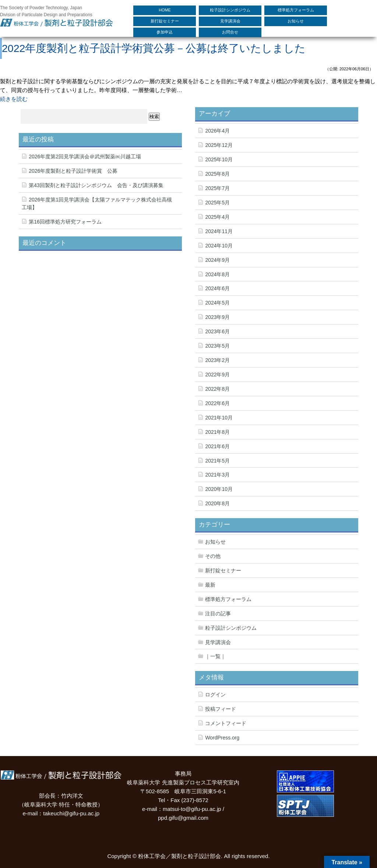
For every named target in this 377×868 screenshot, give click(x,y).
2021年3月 (217, 475)
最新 (210, 585)
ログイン (215, 695)
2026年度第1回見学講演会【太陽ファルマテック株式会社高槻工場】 (97, 203)
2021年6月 (217, 446)
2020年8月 (217, 503)
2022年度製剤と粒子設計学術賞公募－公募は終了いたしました (154, 48)
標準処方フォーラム (296, 10)
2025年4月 (217, 217)
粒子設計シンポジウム (230, 10)
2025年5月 (217, 203)
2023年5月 (217, 346)
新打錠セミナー (165, 21)
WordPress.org (222, 738)
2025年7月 (217, 188)
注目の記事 (218, 614)
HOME (165, 10)
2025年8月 (217, 174)
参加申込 (165, 32)
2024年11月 (219, 231)
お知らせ (296, 21)
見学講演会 (230, 21)
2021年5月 (217, 461)
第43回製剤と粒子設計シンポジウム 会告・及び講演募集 (96, 185)
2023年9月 (217, 317)
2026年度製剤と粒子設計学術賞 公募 (73, 171)
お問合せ (230, 32)
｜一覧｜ (215, 656)
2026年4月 (217, 131)
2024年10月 (219, 246)
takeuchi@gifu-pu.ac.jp (71, 813)
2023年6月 (217, 331)
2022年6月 (217, 403)
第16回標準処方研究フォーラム (65, 222)
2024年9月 (217, 260)
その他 (213, 556)
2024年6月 (217, 288)
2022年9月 (217, 375)
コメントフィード (226, 723)
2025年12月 (219, 145)
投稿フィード (221, 709)
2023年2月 (217, 360)
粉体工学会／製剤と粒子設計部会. (180, 856)
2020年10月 (219, 489)
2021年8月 (217, 432)
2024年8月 (217, 274)
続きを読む (14, 99)
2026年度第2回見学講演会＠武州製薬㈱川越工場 (85, 157)
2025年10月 (219, 159)
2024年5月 (217, 303)
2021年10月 (219, 418)
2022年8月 (217, 389)
